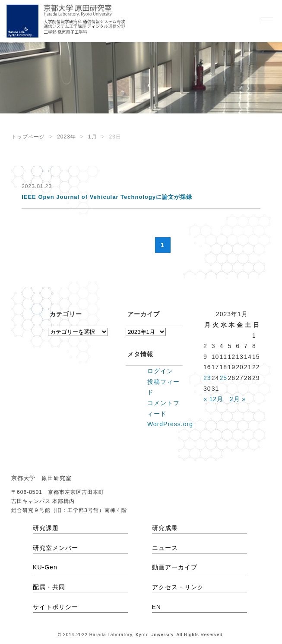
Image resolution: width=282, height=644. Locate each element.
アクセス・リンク (178, 587)
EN (157, 607)
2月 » (238, 399)
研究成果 (165, 528)
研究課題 (46, 528)
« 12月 (213, 399)
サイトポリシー (55, 607)
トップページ (28, 137)
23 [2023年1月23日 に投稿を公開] (207, 378)
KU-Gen (45, 567)
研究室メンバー (55, 548)
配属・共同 (49, 587)
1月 (93, 137)
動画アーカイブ (175, 567)
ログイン (160, 371)
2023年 (67, 137)
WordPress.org (170, 424)
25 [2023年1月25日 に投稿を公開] (224, 378)
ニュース (165, 548)
